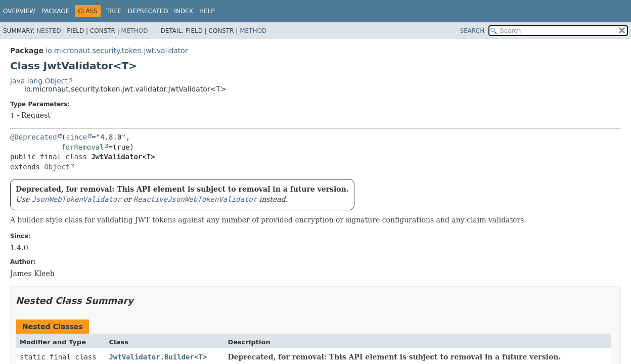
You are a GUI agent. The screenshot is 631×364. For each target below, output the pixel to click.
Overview (19, 11)
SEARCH (472, 31)
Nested (49, 31)
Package (55, 11)
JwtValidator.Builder (151, 357)
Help (207, 11)
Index (184, 11)
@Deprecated (34, 137)
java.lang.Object (39, 81)
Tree (114, 11)
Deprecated (148, 11)
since (76, 137)
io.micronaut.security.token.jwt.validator (117, 51)
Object (57, 167)
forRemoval (82, 147)
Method (135, 31)
